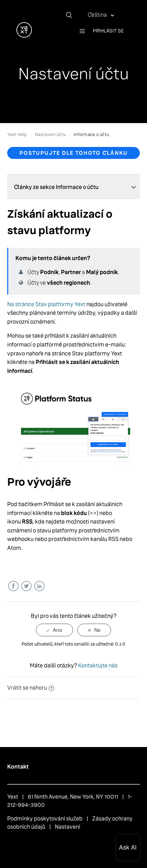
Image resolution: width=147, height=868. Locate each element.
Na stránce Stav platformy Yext (46, 304)
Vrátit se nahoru (31, 688)
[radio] (54, 630)
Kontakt (18, 767)
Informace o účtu (91, 134)
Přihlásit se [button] (108, 31)
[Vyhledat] (72, 15)
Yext (13, 797)
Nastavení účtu (51, 134)
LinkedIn (39, 586)
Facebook (13, 586)
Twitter (26, 586)
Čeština (98, 15)
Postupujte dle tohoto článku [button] (74, 153)
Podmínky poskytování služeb (45, 819)
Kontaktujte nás (98, 666)
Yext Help (17, 134)
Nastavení (68, 827)
